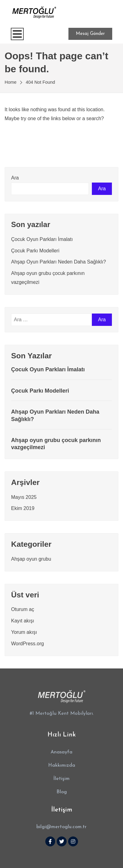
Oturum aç (23, 609)
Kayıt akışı (23, 621)
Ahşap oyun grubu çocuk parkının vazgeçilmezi (56, 444)
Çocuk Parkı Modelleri (35, 251)
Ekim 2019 (23, 508)
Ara (15, 178)
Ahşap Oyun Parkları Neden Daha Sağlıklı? (59, 262)
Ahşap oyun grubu (31, 559)
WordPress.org (27, 644)
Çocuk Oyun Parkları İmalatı (42, 239)
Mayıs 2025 (24, 497)
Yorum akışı (24, 632)
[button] (61, 752)
